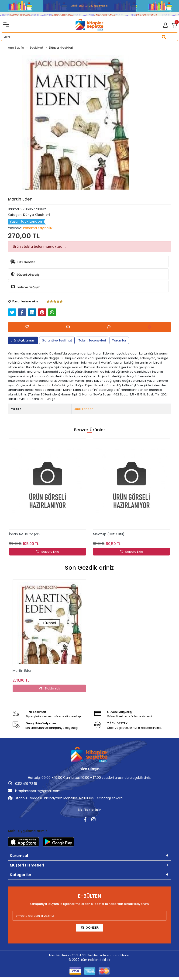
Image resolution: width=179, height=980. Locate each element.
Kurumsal (19, 856)
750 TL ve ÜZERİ (44, 15)
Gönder (90, 928)
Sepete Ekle (48, 552)
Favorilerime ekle (23, 301)
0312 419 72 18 (22, 784)
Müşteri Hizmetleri (27, 865)
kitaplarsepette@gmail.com (34, 791)
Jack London (84, 409)
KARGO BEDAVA (23, 15)
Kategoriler (21, 875)
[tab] (23, 341)
